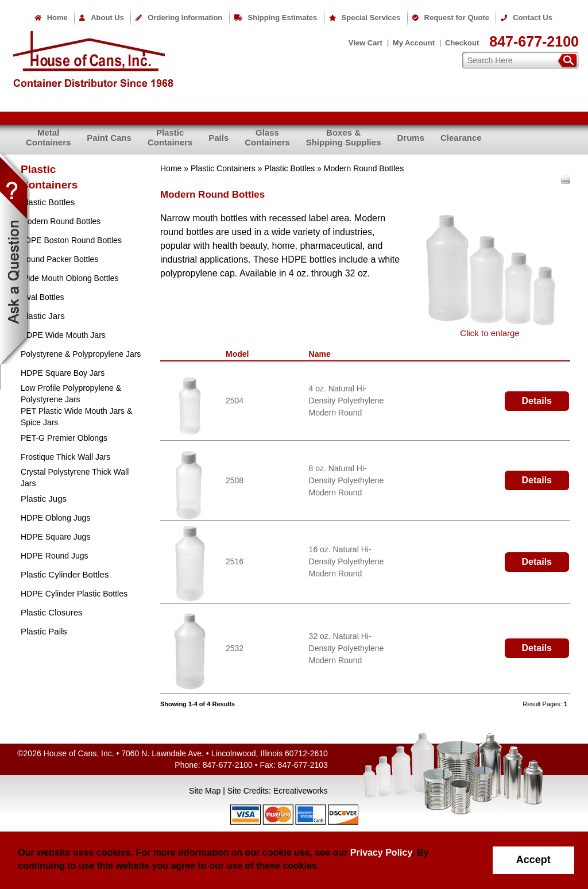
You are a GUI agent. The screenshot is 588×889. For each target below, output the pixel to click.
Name (322, 354)
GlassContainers (267, 137)
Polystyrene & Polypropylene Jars (81, 354)
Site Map (205, 791)
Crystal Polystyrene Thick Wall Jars (75, 478)
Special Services (365, 18)
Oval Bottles (42, 297)
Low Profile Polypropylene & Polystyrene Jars (71, 394)
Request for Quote (451, 18)
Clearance (461, 138)
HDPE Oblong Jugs (55, 518)
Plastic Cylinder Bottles (65, 574)
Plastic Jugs (44, 499)
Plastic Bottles (289, 168)
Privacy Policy (381, 853)
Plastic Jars (43, 316)
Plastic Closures (52, 612)
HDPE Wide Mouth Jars (63, 335)
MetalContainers (48, 137)
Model (239, 354)
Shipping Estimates (276, 18)
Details (537, 401)
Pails (218, 138)
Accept (533, 860)
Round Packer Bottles (59, 259)
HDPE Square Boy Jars (63, 373)
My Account (414, 43)
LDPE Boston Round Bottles (71, 240)
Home (51, 18)
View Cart (365, 43)
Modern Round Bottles (61, 221)
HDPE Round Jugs (55, 556)
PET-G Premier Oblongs (64, 438)
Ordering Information (179, 18)
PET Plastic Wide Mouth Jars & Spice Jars (76, 417)
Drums (411, 138)
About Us (102, 18)
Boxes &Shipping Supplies (344, 137)
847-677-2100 (534, 41)
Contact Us (527, 18)
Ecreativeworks (301, 791)
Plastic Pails (44, 631)
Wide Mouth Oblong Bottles (69, 278)
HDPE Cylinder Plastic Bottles (74, 594)
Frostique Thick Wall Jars (65, 457)
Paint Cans (109, 138)
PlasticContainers (170, 137)
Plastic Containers (223, 168)
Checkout (462, 43)
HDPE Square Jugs (55, 537)
